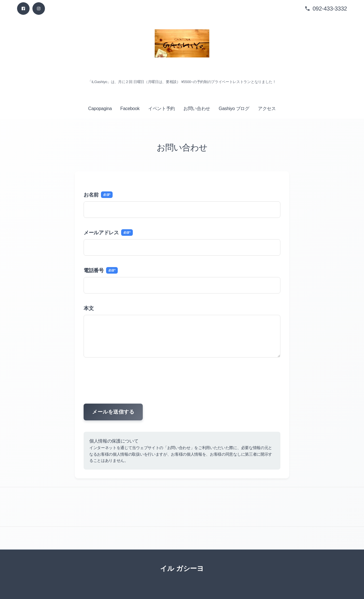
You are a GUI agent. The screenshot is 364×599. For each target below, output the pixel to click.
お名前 (98, 195)
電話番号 (101, 270)
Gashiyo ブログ (234, 109)
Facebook (130, 109)
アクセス (267, 109)
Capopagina (100, 109)
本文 (89, 308)
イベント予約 (162, 109)
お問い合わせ (197, 109)
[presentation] (182, 377)
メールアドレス (108, 233)
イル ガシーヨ (182, 568)
